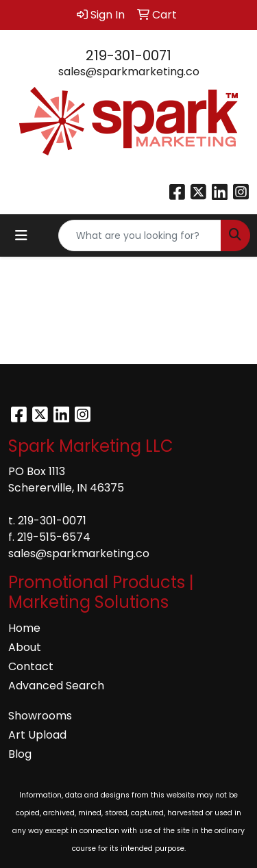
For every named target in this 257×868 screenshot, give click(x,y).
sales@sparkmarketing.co (129, 72)
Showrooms (40, 716)
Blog (20, 754)
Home (24, 628)
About (25, 647)
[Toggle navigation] (21, 235)
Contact (31, 666)
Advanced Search (56, 686)
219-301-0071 (128, 55)
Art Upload (37, 735)
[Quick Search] (140, 235)
